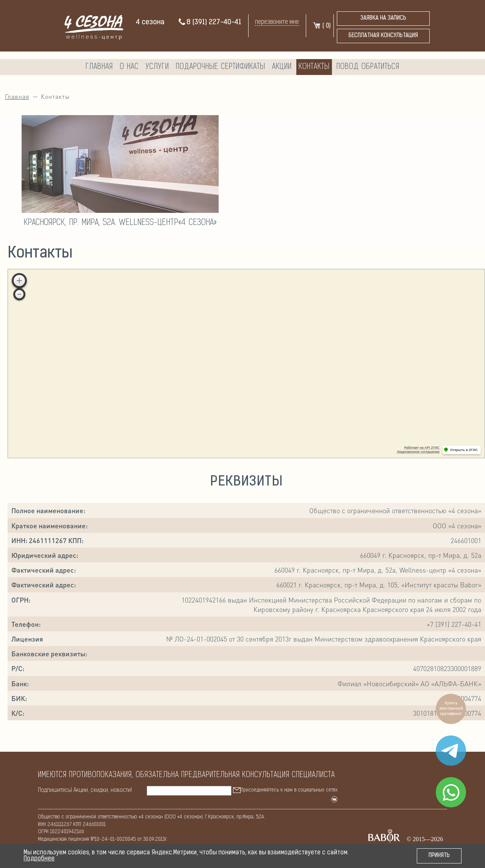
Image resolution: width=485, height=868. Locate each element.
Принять (439, 856)
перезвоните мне (277, 22)
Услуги (157, 67)
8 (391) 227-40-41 (210, 23)
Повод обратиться (368, 67)
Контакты (314, 67)
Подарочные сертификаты (221, 67)
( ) (322, 26)
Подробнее (39, 859)
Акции (282, 67)
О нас (129, 67)
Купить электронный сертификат (451, 709)
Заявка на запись (383, 18)
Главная (99, 67)
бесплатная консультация (383, 36)
